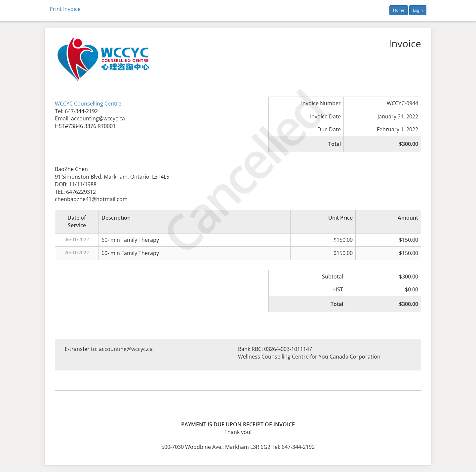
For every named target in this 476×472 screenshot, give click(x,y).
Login (418, 10)
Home (399, 10)
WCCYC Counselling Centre (88, 104)
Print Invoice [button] (65, 9)
